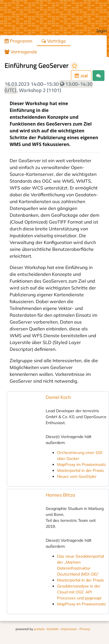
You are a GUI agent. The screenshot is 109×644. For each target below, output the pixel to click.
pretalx (39, 629)
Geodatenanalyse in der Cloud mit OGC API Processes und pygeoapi (79, 592)
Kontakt (53, 629)
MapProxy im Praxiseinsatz (81, 464)
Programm (18, 41)
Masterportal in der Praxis (80, 470)
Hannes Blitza (60, 495)
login (102, 31)
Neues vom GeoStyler (77, 476)
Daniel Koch (58, 397)
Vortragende (21, 52)
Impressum (69, 629)
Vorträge (54, 41)
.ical (81, 76)
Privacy (85, 629)
